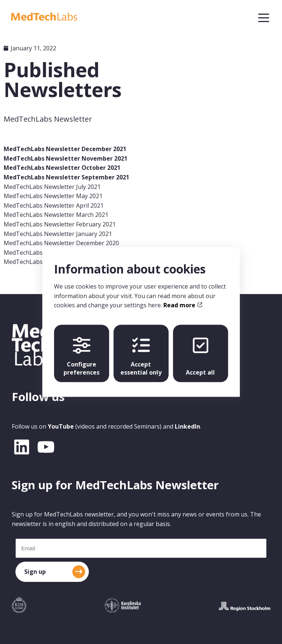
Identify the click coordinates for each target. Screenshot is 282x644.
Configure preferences (82, 356)
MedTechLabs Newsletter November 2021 (66, 158)
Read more (183, 305)
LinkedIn (187, 426)
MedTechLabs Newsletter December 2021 (65, 149)
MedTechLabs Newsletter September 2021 (66, 177)
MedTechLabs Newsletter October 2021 (62, 168)
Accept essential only (141, 356)
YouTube (61, 426)
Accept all (200, 356)
